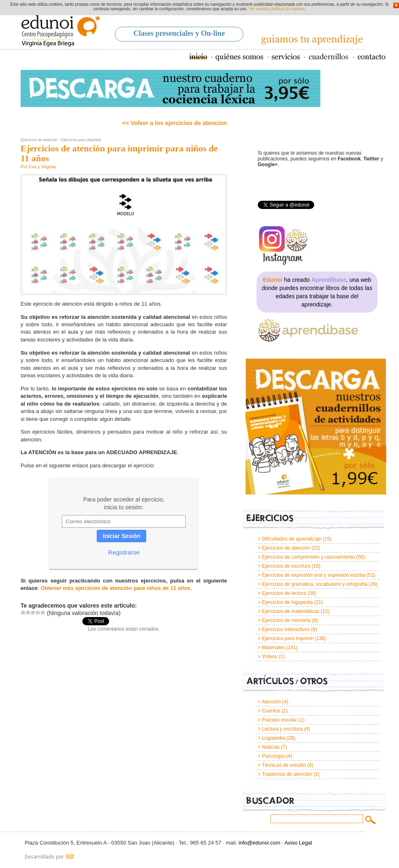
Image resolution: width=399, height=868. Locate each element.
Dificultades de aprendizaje (292, 539)
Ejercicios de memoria (286, 620)
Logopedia (273, 738)
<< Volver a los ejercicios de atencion (175, 123)
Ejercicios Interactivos (286, 629)
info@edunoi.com (259, 843)
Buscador (314, 802)
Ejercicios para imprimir (81, 140)
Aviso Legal (298, 843)
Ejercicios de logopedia (287, 602)
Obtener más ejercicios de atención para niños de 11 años (115, 588)
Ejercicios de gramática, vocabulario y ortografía (315, 584)
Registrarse (124, 552)
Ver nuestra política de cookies (277, 9)
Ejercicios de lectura (284, 593)
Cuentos (271, 711)
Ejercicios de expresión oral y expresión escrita (313, 575)
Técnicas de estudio (284, 765)
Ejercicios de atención (39, 140)
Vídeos (269, 657)
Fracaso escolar (279, 720)
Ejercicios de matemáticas (290, 611)
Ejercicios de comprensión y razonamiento (308, 557)
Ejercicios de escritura (286, 566)
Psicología (273, 756)
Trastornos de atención (287, 774)
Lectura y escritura (282, 729)
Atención (271, 702)
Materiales (273, 648)
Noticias (271, 747)
